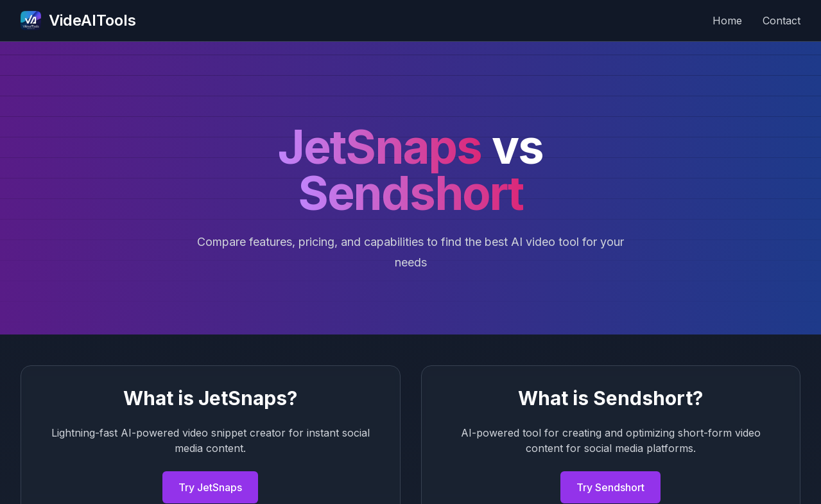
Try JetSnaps (210, 487)
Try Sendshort (610, 487)
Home (727, 21)
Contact (782, 21)
